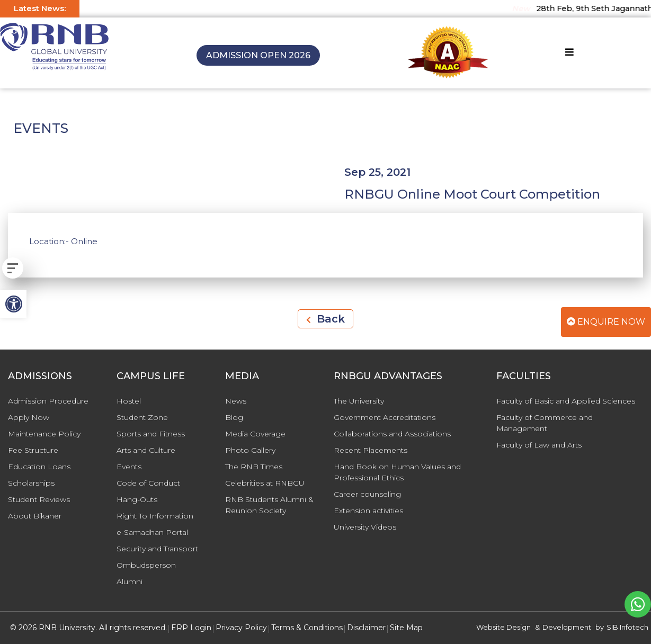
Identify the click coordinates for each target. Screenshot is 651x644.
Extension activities (368, 511)
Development (567, 627)
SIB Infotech (627, 627)
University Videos (365, 527)
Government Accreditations (385, 417)
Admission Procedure (48, 401)
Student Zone (142, 417)
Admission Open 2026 (258, 55)
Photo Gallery (250, 450)
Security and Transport (157, 549)
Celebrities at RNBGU (265, 483)
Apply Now (29, 417)
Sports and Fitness (151, 434)
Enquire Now (606, 322)
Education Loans (39, 467)
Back (325, 319)
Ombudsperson (146, 565)
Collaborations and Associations (392, 434)
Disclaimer (366, 628)
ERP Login (191, 628)
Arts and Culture (146, 450)
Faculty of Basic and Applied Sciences (566, 401)
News (236, 401)
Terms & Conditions (307, 628)
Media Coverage (255, 434)
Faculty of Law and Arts (539, 445)
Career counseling (367, 494)
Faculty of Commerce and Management (545, 423)
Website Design (503, 627)
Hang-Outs (137, 499)
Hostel (129, 401)
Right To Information (155, 516)
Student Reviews (39, 499)
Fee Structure (33, 450)
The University (359, 401)
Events (129, 467)
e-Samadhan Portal (152, 532)
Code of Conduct (148, 483)
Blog (234, 417)
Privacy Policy (241, 628)
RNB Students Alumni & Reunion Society (269, 505)
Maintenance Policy (44, 434)
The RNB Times (254, 467)
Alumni (130, 582)
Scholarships (31, 483)
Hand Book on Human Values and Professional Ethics (397, 472)
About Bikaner (35, 516)
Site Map (406, 628)
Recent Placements (371, 450)
